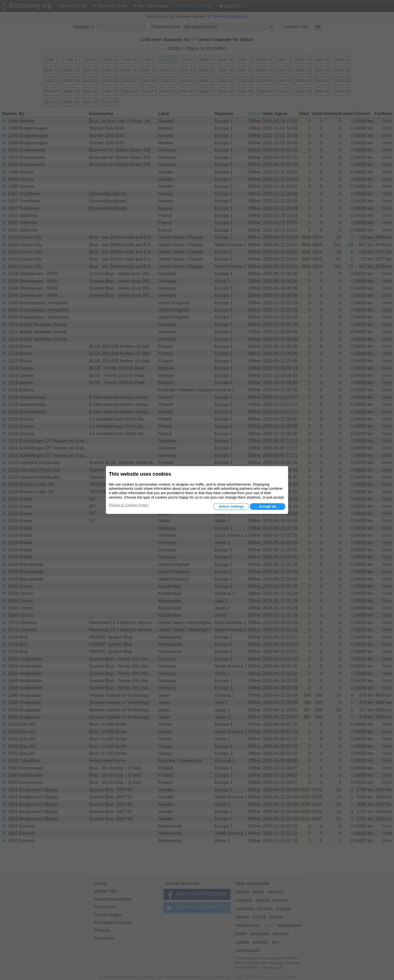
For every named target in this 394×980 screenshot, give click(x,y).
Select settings (231, 506)
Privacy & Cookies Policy (129, 505)
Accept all (267, 506)
